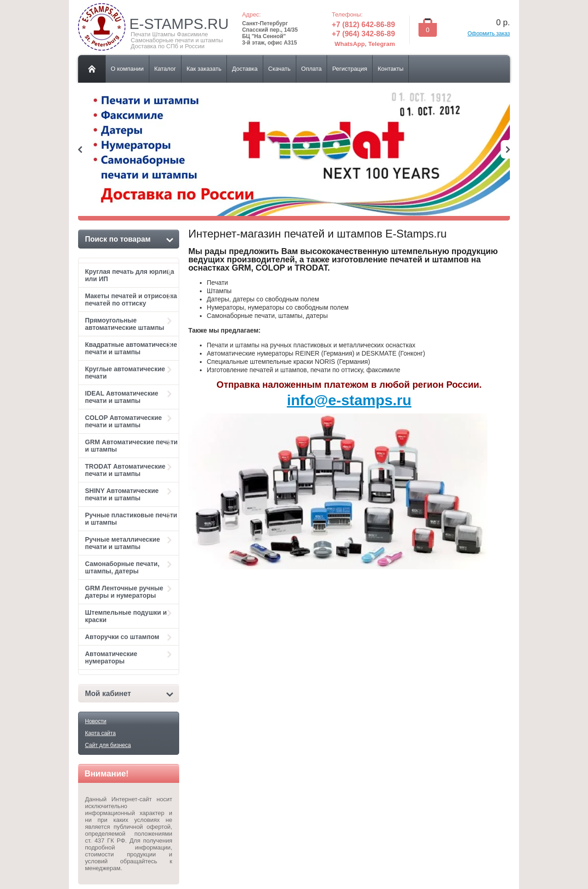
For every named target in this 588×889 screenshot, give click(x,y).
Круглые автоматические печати (130, 373)
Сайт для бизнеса (108, 745)
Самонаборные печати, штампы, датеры (130, 567)
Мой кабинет (129, 694)
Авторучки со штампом (130, 637)
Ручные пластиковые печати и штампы (131, 519)
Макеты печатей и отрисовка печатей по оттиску (131, 300)
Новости (96, 721)
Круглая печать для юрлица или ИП (130, 275)
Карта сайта (100, 733)
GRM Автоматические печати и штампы (131, 446)
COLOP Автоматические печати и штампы (130, 421)
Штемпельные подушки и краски (130, 616)
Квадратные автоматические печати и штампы (131, 348)
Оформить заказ (489, 34)
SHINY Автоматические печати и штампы (130, 494)
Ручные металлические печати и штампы (130, 543)
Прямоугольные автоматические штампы (130, 324)
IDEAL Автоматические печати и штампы (130, 397)
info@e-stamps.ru (349, 400)
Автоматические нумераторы (130, 657)
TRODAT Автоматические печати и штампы (130, 470)
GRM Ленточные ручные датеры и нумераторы (130, 592)
